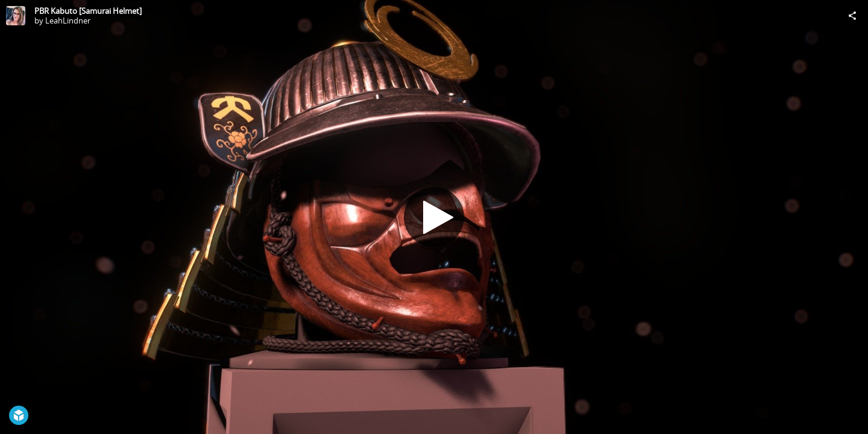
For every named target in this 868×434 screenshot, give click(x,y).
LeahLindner (68, 20)
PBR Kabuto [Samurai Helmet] (88, 11)
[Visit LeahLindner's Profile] (16, 16)
